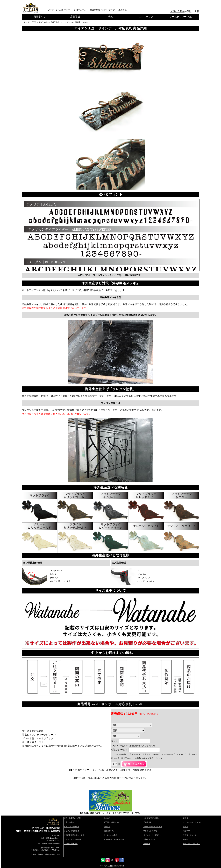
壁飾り (186, 827)
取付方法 (107, 827)
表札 (111, 17)
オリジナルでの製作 (72, 831)
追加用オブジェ (149, 839)
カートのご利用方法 (72, 827)
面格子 (186, 839)
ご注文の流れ (69, 822)
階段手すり (40, 17)
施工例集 (123, 10)
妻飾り (186, 818)
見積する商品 (177, 11)
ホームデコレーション (182, 17)
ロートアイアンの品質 (72, 839)
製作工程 (107, 818)
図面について (109, 831)
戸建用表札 (148, 822)
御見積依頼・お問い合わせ (102, 10)
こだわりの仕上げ (71, 844)
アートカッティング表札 (153, 827)
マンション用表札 (150, 831)
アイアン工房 (30, 22)
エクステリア (146, 17)
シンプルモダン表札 (151, 818)
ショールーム (80, 10)
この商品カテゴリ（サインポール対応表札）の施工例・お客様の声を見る (112, 770)
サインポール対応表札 (49, 22)
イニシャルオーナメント (192, 822)
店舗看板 (75, 17)
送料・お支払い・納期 (72, 818)
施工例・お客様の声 (111, 822)
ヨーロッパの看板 (110, 835)
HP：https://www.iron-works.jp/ (49, 843)
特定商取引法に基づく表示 (74, 835)
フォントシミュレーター (59, 10)
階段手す (186, 831)
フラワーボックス (190, 835)
